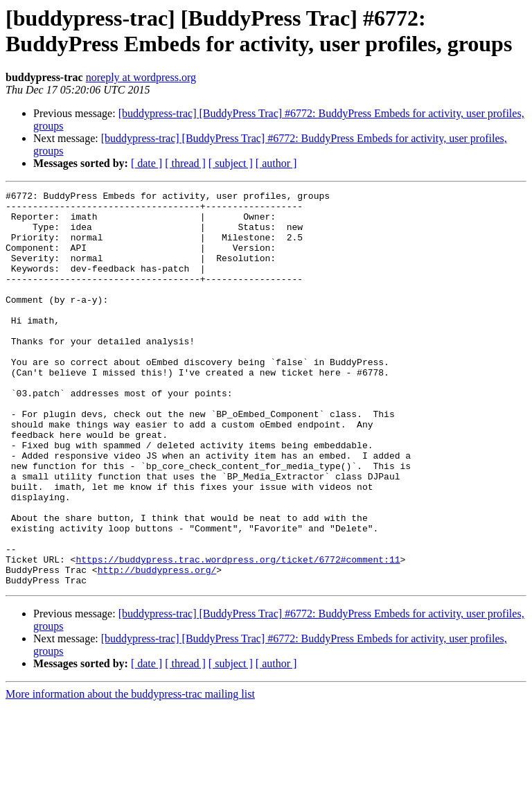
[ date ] (147, 163)
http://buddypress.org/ (157, 646)
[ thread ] (185, 163)
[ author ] (276, 163)
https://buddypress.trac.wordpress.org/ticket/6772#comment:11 (238, 634)
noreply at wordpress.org (141, 77)
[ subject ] (231, 163)
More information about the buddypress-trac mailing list (130, 773)
